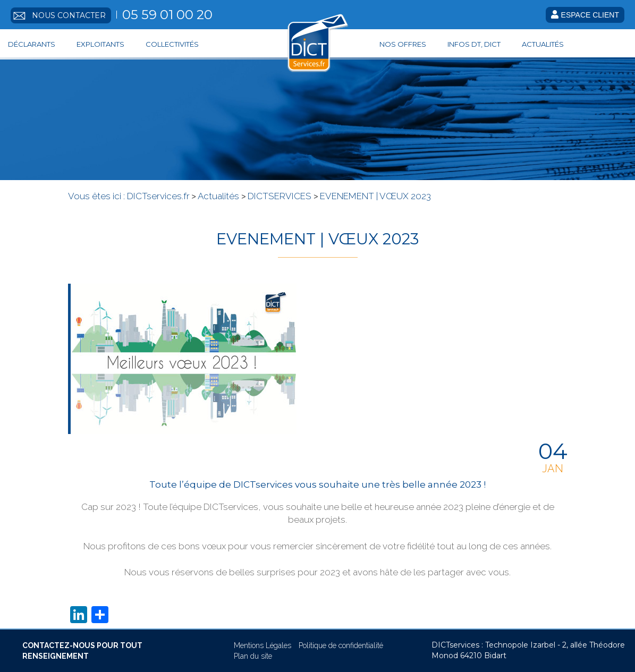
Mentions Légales (263, 645)
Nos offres (403, 44)
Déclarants (32, 44)
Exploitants (100, 44)
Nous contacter (69, 15)
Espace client (585, 15)
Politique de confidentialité (341, 645)
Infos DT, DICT (474, 44)
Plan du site (253, 656)
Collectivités (172, 44)
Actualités (543, 44)
